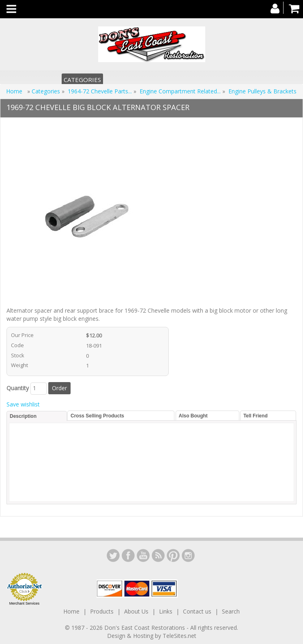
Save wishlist (23, 404)
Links (166, 611)
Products (102, 611)
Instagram (188, 555)
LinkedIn (113, 555)
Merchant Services (25, 603)
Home (15, 91)
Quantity (18, 388)
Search (231, 611)
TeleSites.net (179, 636)
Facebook (128, 555)
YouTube (143, 555)
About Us (136, 611)
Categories (82, 80)
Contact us (197, 611)
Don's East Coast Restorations (145, 628)
